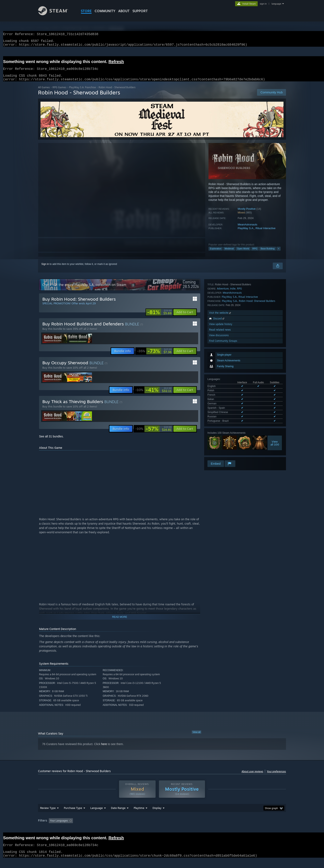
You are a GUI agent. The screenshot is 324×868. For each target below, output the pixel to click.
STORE (86, 11)
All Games (44, 92)
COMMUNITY (105, 11)
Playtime (139, 816)
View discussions (219, 435)
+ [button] (279, 254)
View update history (221, 424)
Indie (233, 388)
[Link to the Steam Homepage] (56, 14)
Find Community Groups (223, 441)
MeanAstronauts (247, 229)
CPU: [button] (218, 829)
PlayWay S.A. (246, 233)
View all (197, 737)
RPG (255, 254)
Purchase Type (73, 816)
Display (157, 816)
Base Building (267, 254)
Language (96, 816)
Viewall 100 (275, 365)
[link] (159, 317)
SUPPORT (140, 11)
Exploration (216, 254)
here (104, 749)
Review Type (48, 816)
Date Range (118, 816)
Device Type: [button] (250, 829)
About (124, 11)
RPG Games (59, 92)
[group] (162, 829)
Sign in (45, 269)
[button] (185, 317)
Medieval (229, 254)
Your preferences (276, 776)
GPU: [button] (232, 829)
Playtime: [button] (133, 829)
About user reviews (252, 776)
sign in (263, 4)
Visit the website (220, 413)
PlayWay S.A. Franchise (82, 92)
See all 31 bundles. (51, 441)
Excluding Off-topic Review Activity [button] (101, 829)
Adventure (223, 388)
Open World (243, 254)
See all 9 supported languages (224, 344)
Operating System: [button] (197, 829)
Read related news (220, 429)
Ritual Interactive (265, 233)
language (276, 4)
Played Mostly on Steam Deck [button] (162, 829)
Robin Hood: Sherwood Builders (257, 401)
